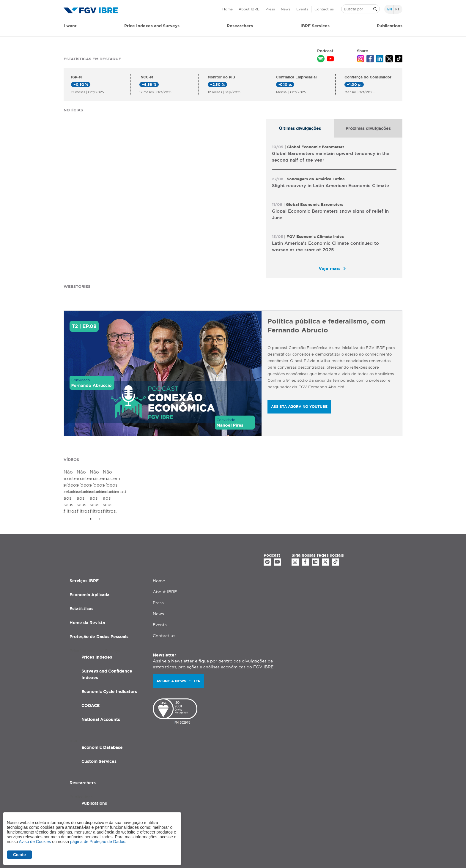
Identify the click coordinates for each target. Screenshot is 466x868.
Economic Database (102, 712)
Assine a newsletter (178, 646)
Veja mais (330, 268)
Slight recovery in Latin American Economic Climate (330, 186)
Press (270, 9)
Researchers (240, 26)
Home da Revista (87, 588)
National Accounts (101, 684)
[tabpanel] (334, 208)
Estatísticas (81, 574)
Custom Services (99, 726)
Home (228, 9)
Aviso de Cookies (35, 842)
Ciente (19, 855)
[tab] (300, 128)
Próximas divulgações (368, 128)
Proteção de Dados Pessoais (99, 602)
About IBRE (249, 9)
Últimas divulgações (300, 128)
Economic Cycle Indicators (109, 656)
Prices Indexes (97, 622)
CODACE (90, 670)
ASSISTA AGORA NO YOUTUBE (299, 407)
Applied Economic (100, 796)
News (286, 9)
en (390, 9)
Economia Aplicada (89, 560)
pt (397, 9)
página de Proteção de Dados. (98, 842)
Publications (94, 768)
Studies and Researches (107, 782)
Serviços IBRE (84, 546)
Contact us (324, 9)
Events (302, 9)
